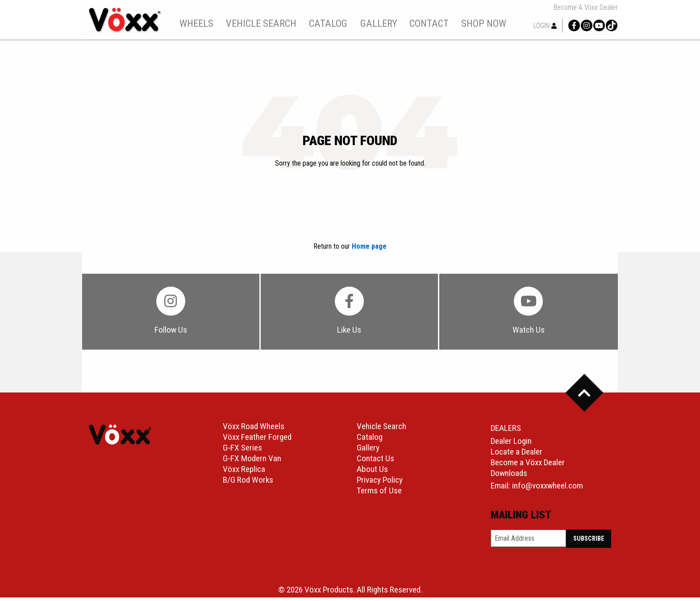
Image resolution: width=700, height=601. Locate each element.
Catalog (370, 440)
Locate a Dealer (517, 455)
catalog (333, 23)
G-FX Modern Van (252, 462)
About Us (372, 473)
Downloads (509, 477)
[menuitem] (202, 23)
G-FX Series (242, 451)
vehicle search (266, 23)
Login (545, 26)
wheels (202, 23)
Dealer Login (511, 444)
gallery (384, 23)
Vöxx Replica (244, 473)
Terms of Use (379, 494)
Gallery (368, 451)
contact (434, 23)
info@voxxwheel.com (548, 489)
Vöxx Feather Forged (257, 440)
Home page (369, 246)
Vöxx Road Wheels (254, 430)
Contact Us (375, 462)
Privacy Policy (380, 483)
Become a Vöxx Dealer (586, 8)
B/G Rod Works (248, 483)
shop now (489, 23)
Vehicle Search (381, 430)
